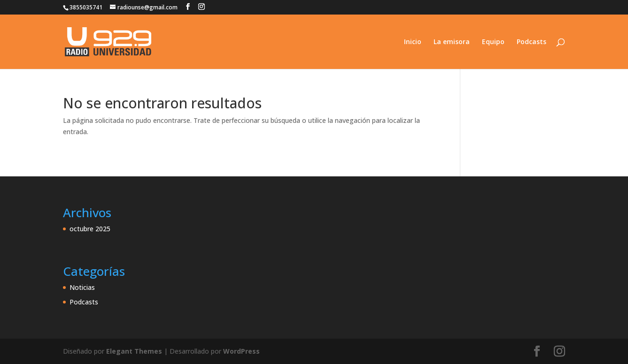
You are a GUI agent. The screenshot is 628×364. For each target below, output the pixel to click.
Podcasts (531, 42)
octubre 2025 (90, 229)
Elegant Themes (134, 351)
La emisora (452, 42)
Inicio (413, 42)
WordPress (241, 351)
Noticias (82, 287)
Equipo (493, 42)
